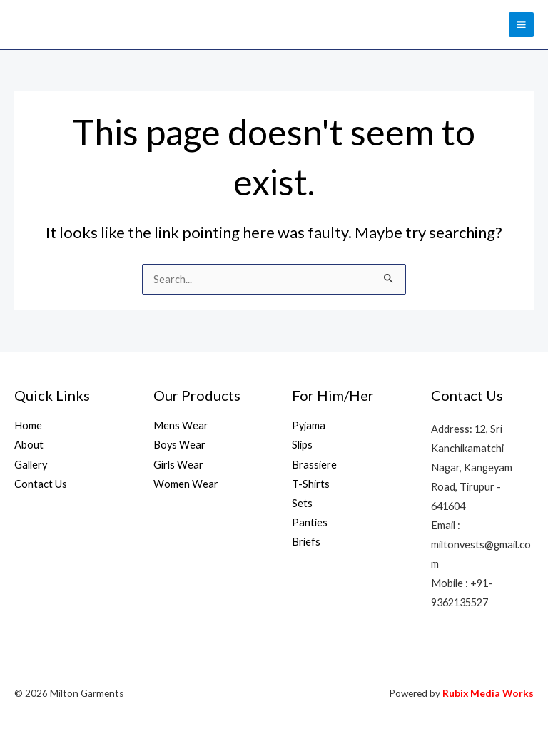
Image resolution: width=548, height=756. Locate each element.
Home (28, 425)
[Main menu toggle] (521, 25)
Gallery (31, 465)
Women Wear (186, 484)
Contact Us (41, 484)
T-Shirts (311, 484)
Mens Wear (181, 425)
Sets (302, 503)
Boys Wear (179, 445)
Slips (302, 445)
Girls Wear (178, 465)
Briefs (306, 542)
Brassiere (314, 465)
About (29, 445)
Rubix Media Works (488, 693)
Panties (310, 522)
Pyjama (309, 425)
